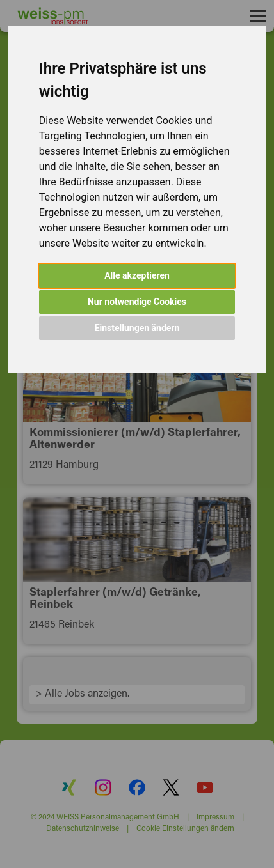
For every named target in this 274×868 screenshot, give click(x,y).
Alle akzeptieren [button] (137, 275)
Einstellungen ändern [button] (137, 328)
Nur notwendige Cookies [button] (137, 302)
